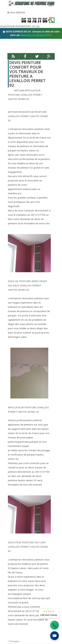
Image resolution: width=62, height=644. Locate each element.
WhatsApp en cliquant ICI (34, 35)
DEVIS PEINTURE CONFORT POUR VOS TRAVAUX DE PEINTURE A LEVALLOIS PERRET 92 (27, 74)
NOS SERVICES (18, 12)
